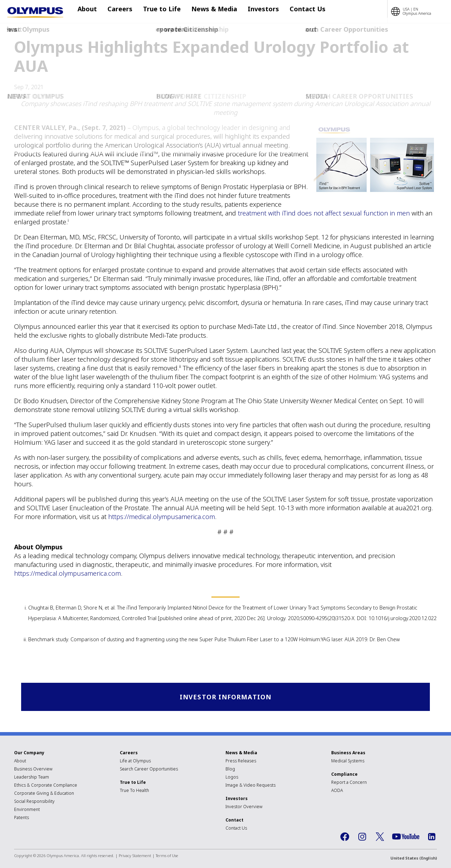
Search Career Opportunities (149, 770)
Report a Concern (349, 783)
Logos (232, 778)
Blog (230, 770)
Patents (21, 818)
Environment (27, 810)
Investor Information (226, 697)
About (91, 12)
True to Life (158, 12)
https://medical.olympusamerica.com (162, 517)
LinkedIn (432, 837)
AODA (337, 791)
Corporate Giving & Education (44, 794)
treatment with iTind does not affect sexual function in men (324, 213)
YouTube (406, 837)
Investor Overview (244, 807)
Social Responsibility (34, 802)
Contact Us (294, 12)
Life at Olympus (135, 761)
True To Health (134, 791)
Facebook (345, 837)
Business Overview (33, 770)
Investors (253, 12)
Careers (120, 12)
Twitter (380, 837)
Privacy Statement (135, 856)
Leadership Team (32, 778)
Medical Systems (348, 761)
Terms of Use (167, 856)
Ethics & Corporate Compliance (46, 786)
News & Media (207, 12)
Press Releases (241, 761)
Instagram (362, 837)
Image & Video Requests (251, 786)
